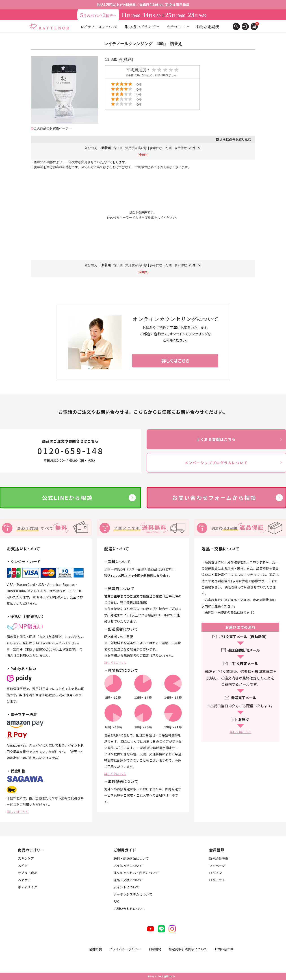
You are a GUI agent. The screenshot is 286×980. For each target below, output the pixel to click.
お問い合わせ (224, 949)
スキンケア (26, 858)
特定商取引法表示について (188, 949)
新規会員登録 (219, 858)
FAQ (117, 901)
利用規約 (155, 949)
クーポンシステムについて (133, 894)
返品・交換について (128, 880)
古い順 (118, 148)
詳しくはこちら (18, 812)
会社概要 (96, 949)
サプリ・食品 (28, 873)
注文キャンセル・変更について (136, 873)
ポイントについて (127, 887)
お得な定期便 (208, 27)
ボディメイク (27, 887)
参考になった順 (161, 148)
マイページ (217, 866)
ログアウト (217, 880)
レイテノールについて (99, 27)
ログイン (216, 873)
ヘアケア (24, 880)
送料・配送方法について (131, 858)
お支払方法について (128, 866)
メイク (23, 866)
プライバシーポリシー (125, 949)
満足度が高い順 (136, 148)
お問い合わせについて (130, 909)
